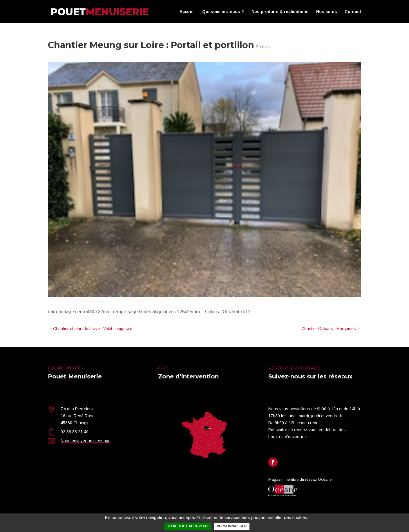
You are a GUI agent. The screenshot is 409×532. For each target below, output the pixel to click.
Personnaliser (232, 526)
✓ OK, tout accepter (188, 526)
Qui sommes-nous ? (223, 12)
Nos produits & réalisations (280, 12)
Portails (263, 47)
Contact (353, 12)
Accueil (187, 12)
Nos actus (327, 12)
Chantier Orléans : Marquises (331, 329)
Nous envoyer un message (86, 441)
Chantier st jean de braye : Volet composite (90, 329)
